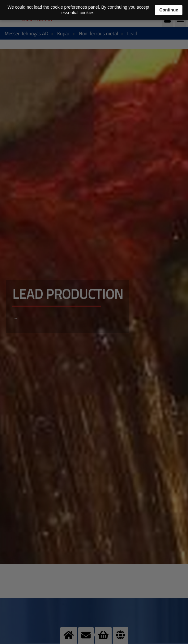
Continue (169, 10)
